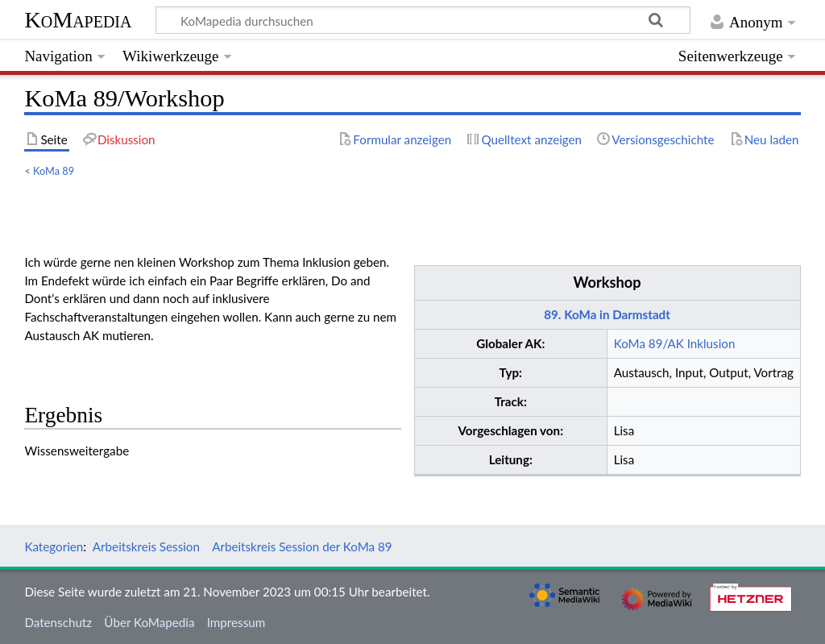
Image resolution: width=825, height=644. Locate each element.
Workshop (607, 282)
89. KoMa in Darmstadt (607, 314)
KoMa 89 (54, 171)
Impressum (236, 622)
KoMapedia (78, 20)
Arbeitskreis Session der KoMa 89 (302, 546)
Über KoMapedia (149, 622)
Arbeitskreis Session (146, 546)
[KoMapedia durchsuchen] (423, 20)
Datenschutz (58, 622)
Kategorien (54, 546)
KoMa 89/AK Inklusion (675, 343)
